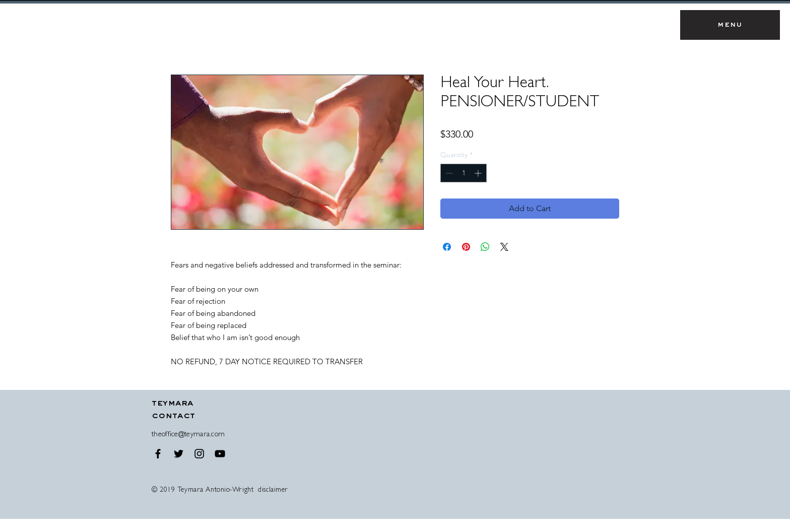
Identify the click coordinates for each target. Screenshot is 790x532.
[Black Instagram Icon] (199, 454)
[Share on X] (504, 247)
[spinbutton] (464, 173)
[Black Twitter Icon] (179, 454)
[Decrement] (448, 173)
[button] (730, 25)
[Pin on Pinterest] (466, 247)
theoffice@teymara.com (188, 435)
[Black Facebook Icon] (158, 454)
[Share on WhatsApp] (485, 247)
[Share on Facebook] (447, 247)
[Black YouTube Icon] (220, 454)
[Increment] (479, 173)
